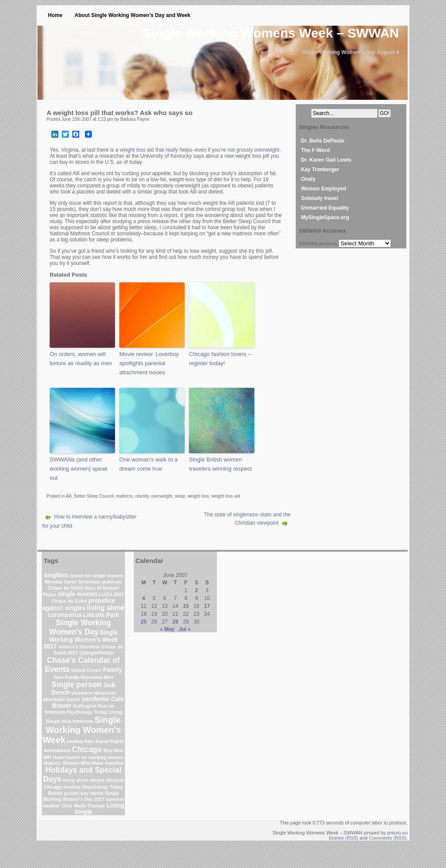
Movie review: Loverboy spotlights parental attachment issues (149, 363)
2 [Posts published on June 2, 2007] (197, 590)
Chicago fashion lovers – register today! (220, 359)
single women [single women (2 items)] (78, 594)
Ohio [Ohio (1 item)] (67, 806)
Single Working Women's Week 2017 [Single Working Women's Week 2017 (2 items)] (81, 639)
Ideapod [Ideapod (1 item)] (115, 780)
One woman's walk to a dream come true (149, 464)
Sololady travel (319, 198)
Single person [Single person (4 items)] (76, 685)
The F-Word (315, 150)
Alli (69, 496)
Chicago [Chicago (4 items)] (87, 749)
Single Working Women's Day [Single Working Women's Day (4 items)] (80, 627)
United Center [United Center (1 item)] (86, 670)
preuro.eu (397, 833)
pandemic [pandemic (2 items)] (96, 699)
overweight (162, 496)
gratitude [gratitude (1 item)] (112, 582)
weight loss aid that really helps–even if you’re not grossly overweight (200, 150)
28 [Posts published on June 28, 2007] (175, 622)
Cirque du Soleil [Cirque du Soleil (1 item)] (66, 588)
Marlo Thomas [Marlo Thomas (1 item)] (89, 806)
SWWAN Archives (318, 244)
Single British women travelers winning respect (220, 464)
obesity (142, 496)
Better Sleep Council (94, 496)
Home (55, 15)
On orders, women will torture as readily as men (81, 359)
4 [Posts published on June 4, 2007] (144, 598)
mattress (125, 496)
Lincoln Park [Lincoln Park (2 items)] (101, 615)
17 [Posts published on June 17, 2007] (207, 606)
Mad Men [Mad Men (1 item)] (113, 750)
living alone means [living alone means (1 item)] (83, 780)
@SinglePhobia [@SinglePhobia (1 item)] (96, 653)
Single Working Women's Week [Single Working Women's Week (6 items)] (82, 730)
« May (167, 629)
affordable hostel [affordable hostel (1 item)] (61, 699)
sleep (180, 496)
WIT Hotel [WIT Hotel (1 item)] (54, 757)
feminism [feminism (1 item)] (83, 721)
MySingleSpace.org (325, 217)
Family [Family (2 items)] (113, 670)
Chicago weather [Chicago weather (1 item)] (63, 787)
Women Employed (324, 189)
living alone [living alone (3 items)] (106, 608)
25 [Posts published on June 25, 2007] (144, 622)
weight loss (198, 496)
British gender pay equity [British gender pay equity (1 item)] (76, 793)
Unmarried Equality (325, 208)
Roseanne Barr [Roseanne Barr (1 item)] (97, 677)
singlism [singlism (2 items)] (56, 575)
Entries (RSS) (343, 838)
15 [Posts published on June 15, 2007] (186, 606)
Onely (308, 179)
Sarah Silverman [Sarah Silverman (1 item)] (82, 582)
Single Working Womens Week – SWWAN (271, 33)
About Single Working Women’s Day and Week (132, 15)
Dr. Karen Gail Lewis (326, 160)
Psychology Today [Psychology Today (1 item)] (103, 787)
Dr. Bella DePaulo (323, 141)
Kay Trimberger (320, 170)
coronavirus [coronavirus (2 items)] (65, 615)
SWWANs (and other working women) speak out (79, 469)
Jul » (185, 629)
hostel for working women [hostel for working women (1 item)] (95, 757)
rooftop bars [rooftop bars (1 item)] (81, 741)
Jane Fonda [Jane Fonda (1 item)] (66, 677)
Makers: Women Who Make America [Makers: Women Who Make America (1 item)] (84, 763)
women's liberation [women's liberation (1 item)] (79, 647)
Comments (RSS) (388, 838)
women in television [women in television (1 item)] (93, 693)
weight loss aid (226, 496)
